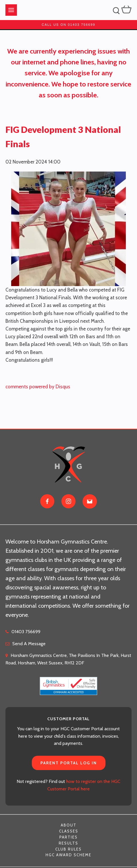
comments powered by (38, 387)
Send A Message (29, 644)
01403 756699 (26, 632)
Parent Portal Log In (69, 763)
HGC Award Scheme (68, 855)
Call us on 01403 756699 (69, 25)
